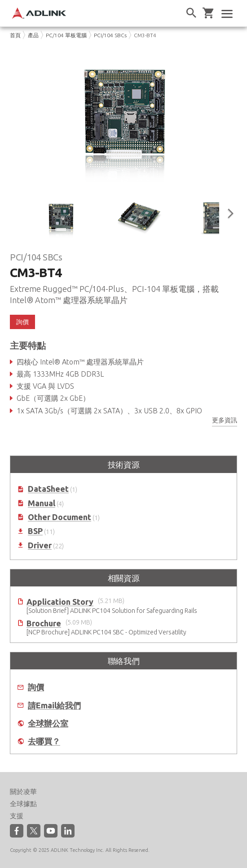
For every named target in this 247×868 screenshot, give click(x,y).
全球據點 (23, 804)
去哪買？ (44, 741)
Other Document (60, 517)
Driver (40, 545)
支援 (17, 816)
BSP (35, 531)
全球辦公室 (48, 723)
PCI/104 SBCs (110, 35)
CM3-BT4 (145, 35)
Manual (42, 503)
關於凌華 (23, 792)
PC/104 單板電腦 (66, 35)
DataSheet (48, 489)
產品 (33, 35)
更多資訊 (225, 420)
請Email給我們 (54, 705)
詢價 (22, 322)
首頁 (15, 35)
